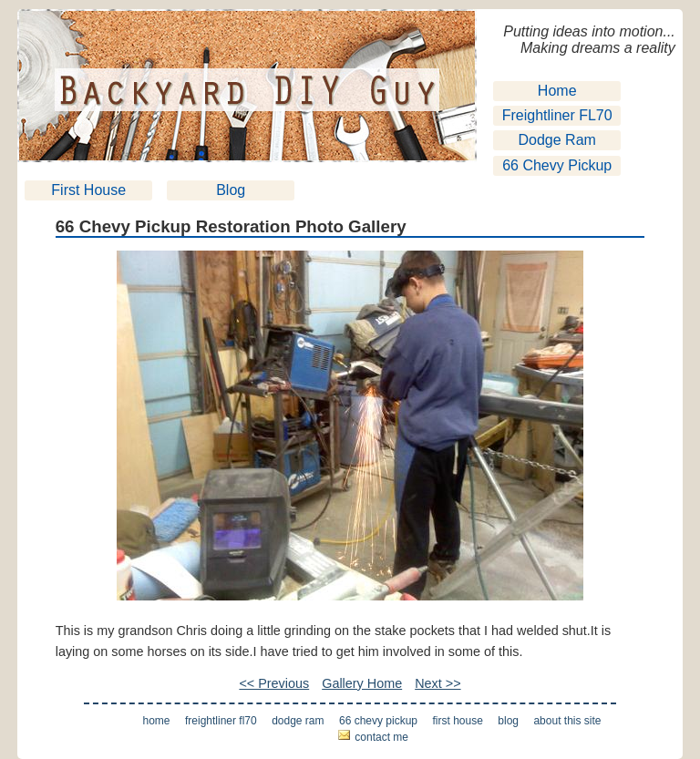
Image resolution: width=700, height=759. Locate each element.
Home (557, 91)
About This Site (567, 721)
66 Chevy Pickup (557, 165)
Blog (231, 190)
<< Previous (274, 683)
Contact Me (381, 737)
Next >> (437, 683)
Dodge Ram (557, 140)
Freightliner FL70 (557, 115)
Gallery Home (362, 683)
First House (88, 190)
